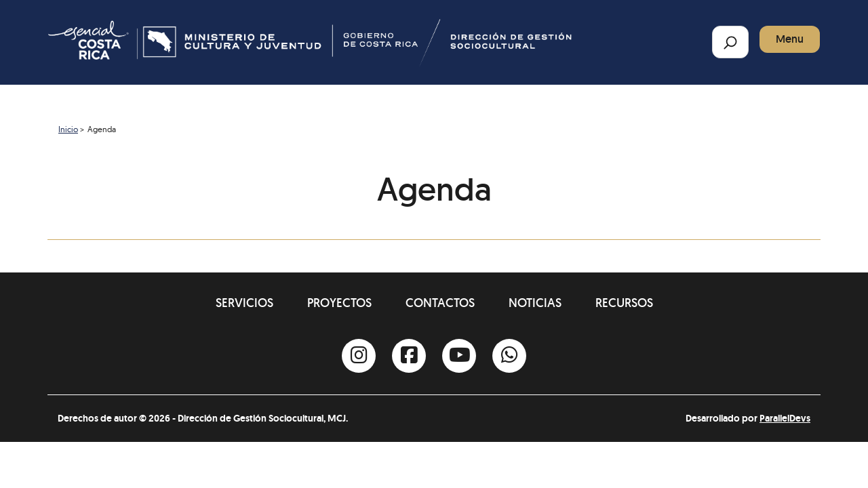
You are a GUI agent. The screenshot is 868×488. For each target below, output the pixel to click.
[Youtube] (459, 356)
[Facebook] (409, 356)
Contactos (440, 303)
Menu (790, 39)
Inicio (68, 129)
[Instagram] (359, 356)
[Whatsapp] (509, 356)
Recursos (624, 303)
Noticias (535, 303)
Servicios (244, 303)
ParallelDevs (785, 418)
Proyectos (339, 303)
